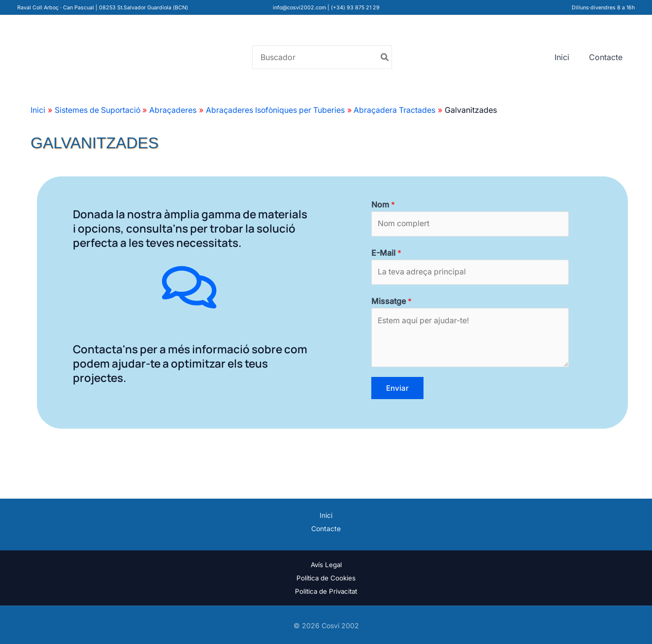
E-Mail (386, 253)
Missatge (391, 302)
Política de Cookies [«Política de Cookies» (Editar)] (326, 577)
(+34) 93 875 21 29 (355, 8)
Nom (383, 204)
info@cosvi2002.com (299, 8)
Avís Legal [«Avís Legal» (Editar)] (326, 564)
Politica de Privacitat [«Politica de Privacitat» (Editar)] (326, 591)
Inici (562, 57)
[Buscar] (385, 57)
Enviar (397, 389)
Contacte (606, 57)
